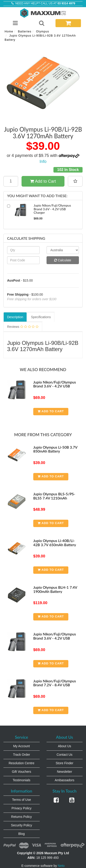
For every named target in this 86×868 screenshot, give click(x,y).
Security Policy (22, 825)
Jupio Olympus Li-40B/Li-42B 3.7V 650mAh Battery (55, 543)
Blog (22, 834)
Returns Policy (22, 817)
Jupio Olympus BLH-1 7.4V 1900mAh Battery (55, 589)
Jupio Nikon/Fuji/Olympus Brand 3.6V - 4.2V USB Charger (55, 386)
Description (15, 317)
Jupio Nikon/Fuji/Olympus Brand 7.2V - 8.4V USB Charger (55, 685)
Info (43, 161)
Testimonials (21, 780)
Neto (61, 866)
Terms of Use (22, 800)
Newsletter (64, 772)
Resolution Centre (22, 763)
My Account (22, 746)
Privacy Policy (21, 808)
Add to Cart (43, 181)
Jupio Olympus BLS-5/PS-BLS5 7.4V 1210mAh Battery (54, 498)
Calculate (63, 260)
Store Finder (65, 763)
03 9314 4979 (66, 3)
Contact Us (65, 755)
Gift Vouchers (22, 772)
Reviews (23, 327)
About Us (64, 746)
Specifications (41, 317)
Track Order (22, 755)
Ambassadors (64, 780)
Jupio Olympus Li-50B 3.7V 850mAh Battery (55, 449)
